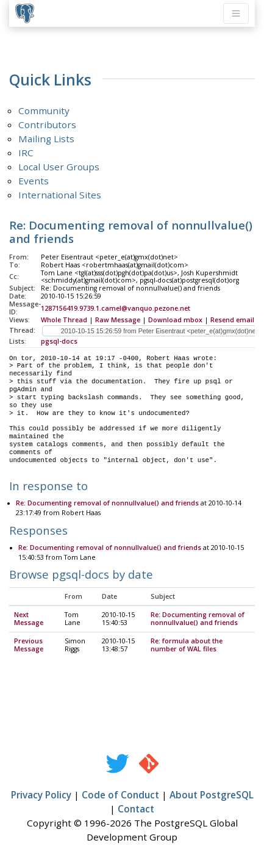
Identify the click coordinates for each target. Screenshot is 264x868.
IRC (26, 153)
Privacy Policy (41, 795)
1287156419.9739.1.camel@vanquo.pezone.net (116, 308)
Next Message (29, 619)
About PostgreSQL (212, 795)
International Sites (60, 195)
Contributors (47, 125)
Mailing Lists (46, 139)
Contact (136, 809)
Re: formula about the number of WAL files (187, 646)
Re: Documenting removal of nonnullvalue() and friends (107, 504)
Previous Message (29, 646)
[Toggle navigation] (236, 13)
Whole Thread (64, 320)
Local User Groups (59, 167)
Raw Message (118, 320)
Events (34, 181)
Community (44, 110)
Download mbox (175, 320)
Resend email (232, 320)
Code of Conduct (120, 795)
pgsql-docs (59, 341)
